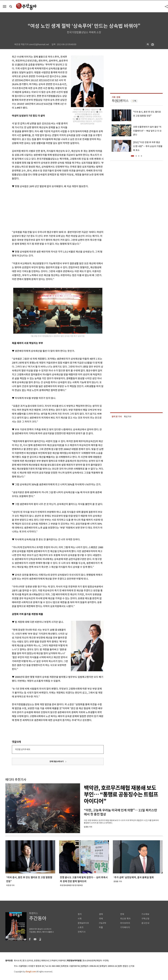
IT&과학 (103, 923)
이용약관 (62, 961)
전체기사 (82, 932)
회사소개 (18, 961)
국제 (101, 919)
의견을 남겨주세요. (23, 749)
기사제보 (145, 914)
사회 (80, 919)
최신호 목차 (125, 919)
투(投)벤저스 (120, 101)
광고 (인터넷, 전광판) (31, 961)
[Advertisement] (51, 209)
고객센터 (53, 961)
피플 (101, 927)
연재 (122, 914)
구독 (135, 101)
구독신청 (145, 919)
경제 (101, 914)
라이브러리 (125, 923)
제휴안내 (45, 961)
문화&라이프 (83, 923)
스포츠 (81, 927)
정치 (80, 914)
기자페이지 (125, 927)
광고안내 (145, 923)
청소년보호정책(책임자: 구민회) (96, 961)
